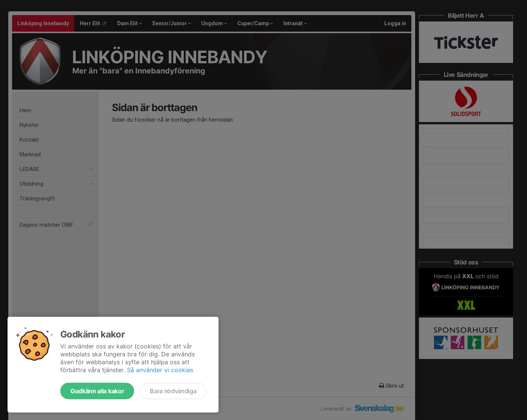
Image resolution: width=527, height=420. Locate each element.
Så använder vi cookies (160, 370)
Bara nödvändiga (173, 391)
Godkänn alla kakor (97, 391)
